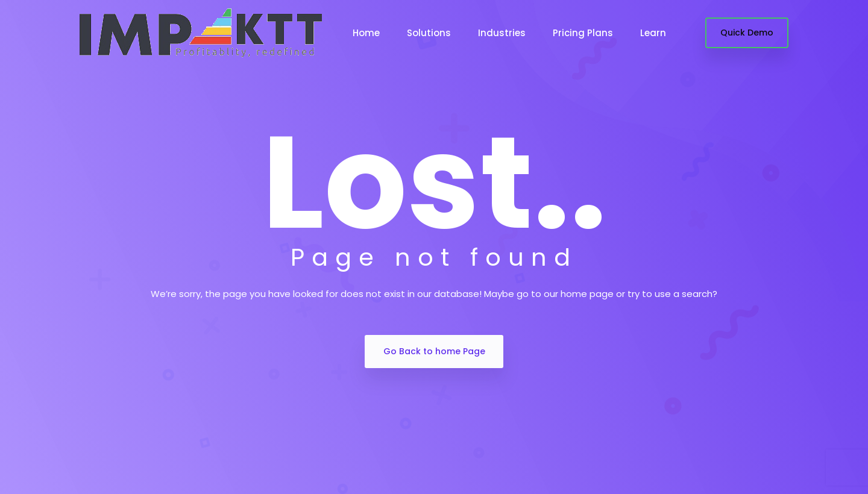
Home (366, 33)
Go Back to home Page (434, 351)
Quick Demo (747, 33)
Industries (502, 33)
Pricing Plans (583, 33)
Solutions (429, 33)
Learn (653, 33)
